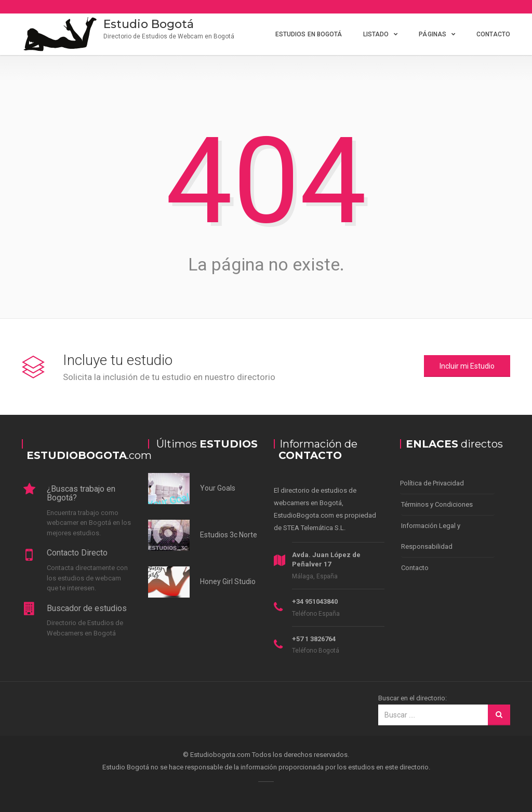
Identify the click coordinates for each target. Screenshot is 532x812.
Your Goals (218, 488)
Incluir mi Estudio (467, 366)
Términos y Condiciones (437, 504)
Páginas (433, 34)
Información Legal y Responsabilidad (431, 536)
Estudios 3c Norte (229, 535)
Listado (376, 34)
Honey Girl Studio (228, 581)
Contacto (493, 34)
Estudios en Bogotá (309, 34)
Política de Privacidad (432, 483)
